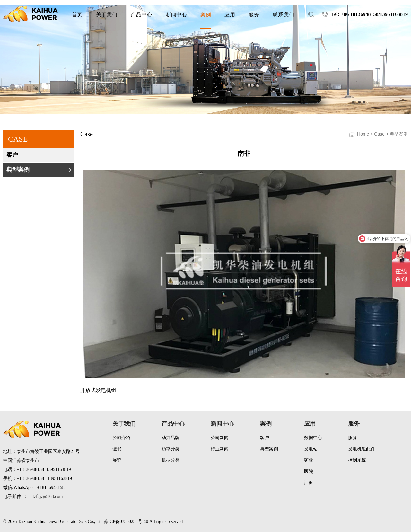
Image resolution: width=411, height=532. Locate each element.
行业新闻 (220, 449)
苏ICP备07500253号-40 (126, 522)
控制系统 (357, 460)
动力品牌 (171, 438)
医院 (309, 471)
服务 (354, 424)
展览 (117, 460)
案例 (266, 424)
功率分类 (171, 449)
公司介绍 (121, 438)
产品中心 (173, 424)
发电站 (311, 449)
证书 (117, 449)
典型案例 (39, 170)
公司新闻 (220, 438)
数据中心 (313, 438)
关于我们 (124, 424)
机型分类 (171, 460)
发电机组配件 (362, 449)
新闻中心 (222, 424)
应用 (310, 424)
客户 (39, 155)
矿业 (309, 460)
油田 (309, 483)
